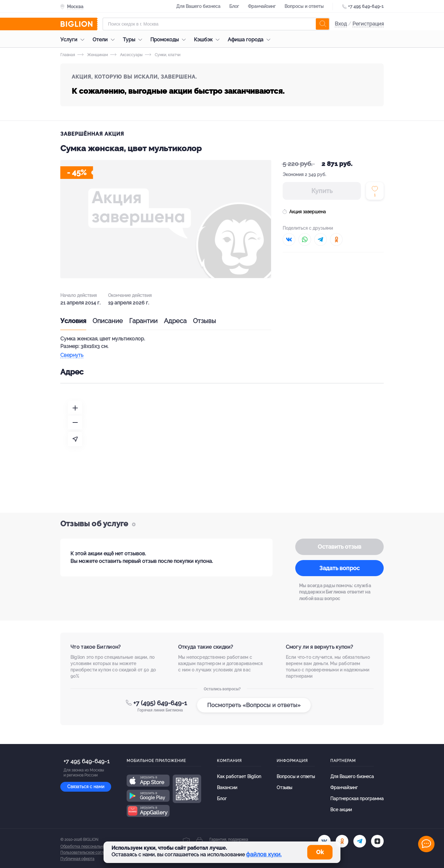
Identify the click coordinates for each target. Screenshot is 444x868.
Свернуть (72, 355)
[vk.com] (324, 841)
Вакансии (227, 788)
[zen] (377, 841)
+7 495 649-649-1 (366, 6)
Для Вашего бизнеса (198, 6)
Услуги (74, 40)
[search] (322, 24)
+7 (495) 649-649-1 (160, 703)
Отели (105, 40)
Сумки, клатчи (163, 55)
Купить (322, 191)
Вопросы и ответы (304, 6)
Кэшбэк (208, 40)
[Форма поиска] (216, 24)
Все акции (341, 810)
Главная (68, 55)
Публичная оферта (77, 859)
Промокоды (170, 40)
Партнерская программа (357, 799)
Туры (134, 40)
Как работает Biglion (239, 776)
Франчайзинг (262, 6)
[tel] (360, 841)
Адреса (175, 321)
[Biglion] (79, 24)
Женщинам (93, 55)
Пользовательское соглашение (89, 853)
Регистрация (368, 24)
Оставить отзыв (339, 547)
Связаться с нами (86, 787)
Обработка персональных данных (91, 847)
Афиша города (251, 40)
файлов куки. (264, 854)
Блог (234, 6)
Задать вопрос (339, 568)
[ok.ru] (342, 841)
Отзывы (204, 321)
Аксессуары (126, 55)
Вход (341, 24)
